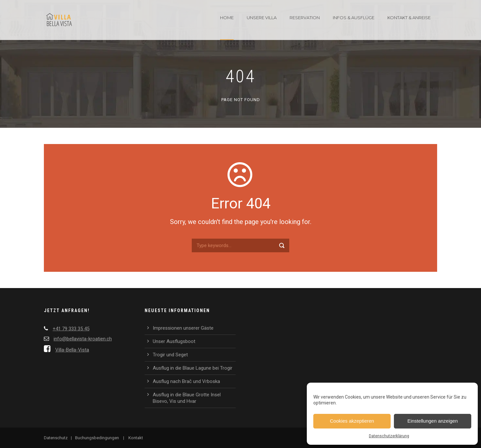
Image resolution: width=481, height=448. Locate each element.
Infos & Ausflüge (354, 18)
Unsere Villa (262, 18)
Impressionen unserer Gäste (183, 328)
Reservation (305, 18)
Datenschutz (56, 438)
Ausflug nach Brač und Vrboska (186, 381)
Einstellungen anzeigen (432, 421)
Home (227, 18)
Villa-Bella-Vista (72, 350)
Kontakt (136, 438)
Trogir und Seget (170, 355)
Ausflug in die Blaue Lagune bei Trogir (193, 368)
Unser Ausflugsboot (174, 341)
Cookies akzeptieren (352, 421)
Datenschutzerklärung (389, 436)
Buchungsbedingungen (97, 438)
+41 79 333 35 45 (71, 329)
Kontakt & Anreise (409, 18)
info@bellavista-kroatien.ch (83, 339)
